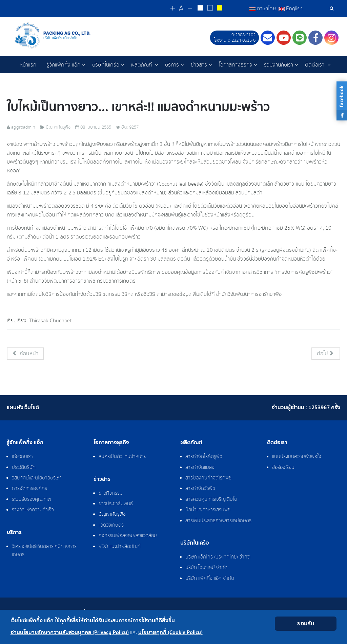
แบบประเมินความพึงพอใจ (297, 457)
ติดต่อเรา (315, 65)
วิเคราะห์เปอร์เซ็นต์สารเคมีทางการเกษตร (44, 551)
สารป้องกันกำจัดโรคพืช (208, 478)
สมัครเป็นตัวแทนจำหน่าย (123, 457)
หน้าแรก (28, 65)
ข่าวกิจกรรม (111, 494)
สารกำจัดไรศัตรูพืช (204, 457)
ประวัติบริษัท (24, 468)
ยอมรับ (306, 623)
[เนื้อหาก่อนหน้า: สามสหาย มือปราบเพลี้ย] (25, 354)
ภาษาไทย (263, 8)
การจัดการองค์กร (29, 489)
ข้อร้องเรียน (283, 468)
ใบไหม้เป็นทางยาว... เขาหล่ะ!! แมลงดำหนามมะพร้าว (147, 107)
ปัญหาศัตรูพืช (112, 515)
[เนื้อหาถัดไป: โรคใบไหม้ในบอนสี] (326, 354)
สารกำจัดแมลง (200, 468)
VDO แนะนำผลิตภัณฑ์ (120, 547)
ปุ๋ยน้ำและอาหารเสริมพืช (208, 510)
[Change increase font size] (175, 9)
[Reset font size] (183, 9)
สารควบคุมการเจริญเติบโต (211, 500)
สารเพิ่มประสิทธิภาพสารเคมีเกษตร (218, 521)
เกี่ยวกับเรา (22, 457)
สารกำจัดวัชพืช (200, 489)
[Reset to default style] (211, 9)
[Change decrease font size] (192, 9)
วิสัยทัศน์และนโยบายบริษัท (37, 478)
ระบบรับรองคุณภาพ (32, 500)
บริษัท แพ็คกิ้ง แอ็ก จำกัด (210, 579)
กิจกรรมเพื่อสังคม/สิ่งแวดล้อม (128, 536)
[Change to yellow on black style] (220, 9)
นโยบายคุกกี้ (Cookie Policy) (170, 633)
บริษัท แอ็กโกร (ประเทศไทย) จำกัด (218, 557)
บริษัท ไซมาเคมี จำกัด (206, 568)
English (291, 8)
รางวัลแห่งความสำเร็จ (33, 510)
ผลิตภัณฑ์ (142, 65)
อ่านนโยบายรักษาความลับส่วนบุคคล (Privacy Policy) (70, 633)
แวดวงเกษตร (111, 526)
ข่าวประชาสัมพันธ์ (116, 504)
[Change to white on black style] (202, 9)
